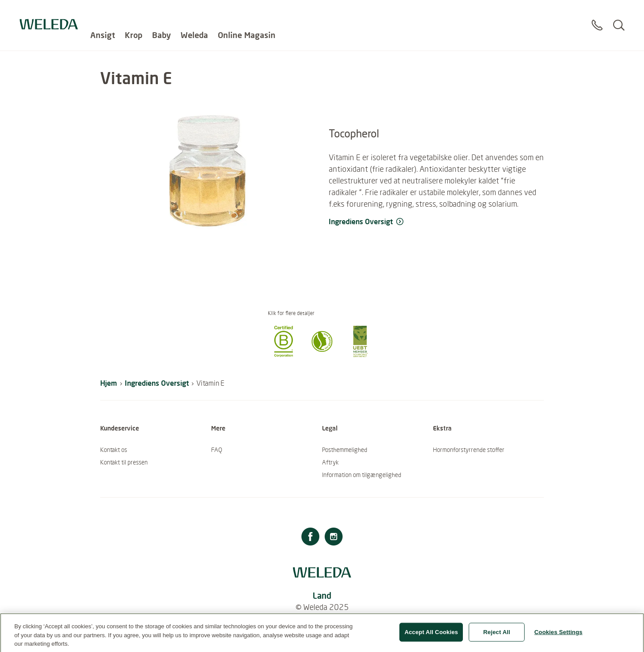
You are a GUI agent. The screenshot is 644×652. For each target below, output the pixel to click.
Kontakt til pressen (124, 462)
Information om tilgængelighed (362, 475)
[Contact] (597, 17)
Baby (161, 13)
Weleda (194, 13)
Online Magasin (247, 13)
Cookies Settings (559, 636)
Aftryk (330, 462)
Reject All (497, 636)
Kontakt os (114, 450)
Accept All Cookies (431, 636)
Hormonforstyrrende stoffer (469, 450)
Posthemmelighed (345, 450)
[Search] (619, 17)
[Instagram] (334, 538)
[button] (284, 354)
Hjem (109, 383)
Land (322, 595)
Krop (133, 13)
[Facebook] (310, 538)
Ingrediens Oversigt (157, 383)
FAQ (217, 450)
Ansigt (103, 13)
